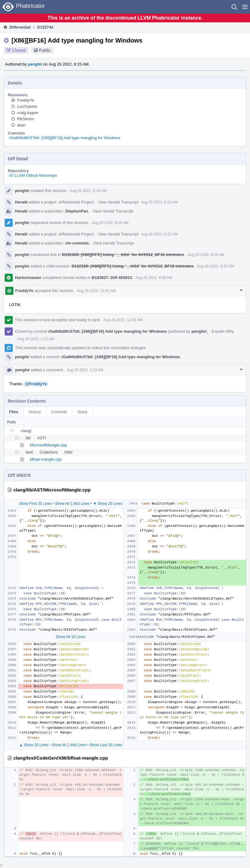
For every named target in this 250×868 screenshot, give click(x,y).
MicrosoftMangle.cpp (48, 445)
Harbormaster (28, 278)
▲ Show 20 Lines (34, 745)
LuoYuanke (27, 106)
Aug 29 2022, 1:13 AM (85, 370)
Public (45, 50)
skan (21, 125)
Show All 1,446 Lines (69, 745)
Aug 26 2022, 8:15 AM (88, 191)
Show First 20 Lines (35, 504)
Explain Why (223, 331)
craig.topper (28, 113)
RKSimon (26, 119)
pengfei (35, 64)
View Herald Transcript (118, 202)
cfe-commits (77, 243)
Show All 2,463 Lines (72, 504)
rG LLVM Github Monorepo (33, 175)
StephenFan (77, 211)
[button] (245, 7)
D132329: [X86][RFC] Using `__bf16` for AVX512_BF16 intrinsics (123, 255)
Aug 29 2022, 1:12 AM (36, 339)
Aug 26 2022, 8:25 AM (206, 255)
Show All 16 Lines (71, 637)
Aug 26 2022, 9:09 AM (154, 278)
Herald (21, 202)
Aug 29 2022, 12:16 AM (96, 291)
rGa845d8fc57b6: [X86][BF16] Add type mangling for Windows (65, 138)
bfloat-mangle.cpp (46, 459)
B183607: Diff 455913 (112, 278)
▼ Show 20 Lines (108, 504)
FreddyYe (26, 100)
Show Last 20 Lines (106, 745)
